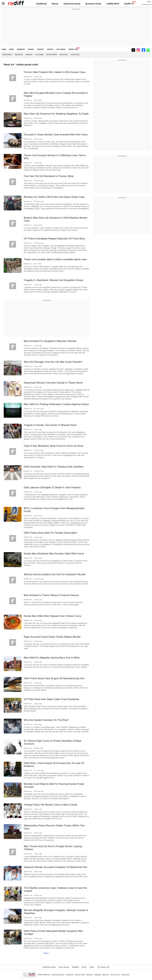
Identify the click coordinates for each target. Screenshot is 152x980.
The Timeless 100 (103, 967)
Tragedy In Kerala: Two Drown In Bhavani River (50, 425)
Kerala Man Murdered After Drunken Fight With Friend (54, 554)
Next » (47, 953)
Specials (64, 54)
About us (106, 975)
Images (29, 54)
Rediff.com (47, 975)
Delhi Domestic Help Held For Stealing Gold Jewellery (54, 467)
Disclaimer (69, 975)
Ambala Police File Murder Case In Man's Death (50, 805)
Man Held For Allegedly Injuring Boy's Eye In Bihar (52, 658)
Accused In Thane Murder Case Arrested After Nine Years (56, 135)
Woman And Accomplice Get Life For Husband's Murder (55, 574)
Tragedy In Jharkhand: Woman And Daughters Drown (54, 280)
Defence (19, 54)
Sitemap (89, 975)
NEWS (12, 49)
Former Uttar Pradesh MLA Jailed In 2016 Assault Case (55, 72)
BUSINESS (21, 49)
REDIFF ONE (73, 49)
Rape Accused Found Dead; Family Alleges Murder (52, 637)
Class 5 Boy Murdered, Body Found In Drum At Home (54, 446)
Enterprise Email (72, 4)
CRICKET (41, 49)
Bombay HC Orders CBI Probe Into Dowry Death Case (54, 197)
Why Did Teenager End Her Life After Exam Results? (53, 362)
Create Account (147, 4)
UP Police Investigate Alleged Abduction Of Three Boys (54, 239)
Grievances (125, 975)
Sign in (149, 1)
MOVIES (31, 49)
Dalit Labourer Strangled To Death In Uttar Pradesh (52, 487)
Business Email (93, 4)
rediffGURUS (113, 4)
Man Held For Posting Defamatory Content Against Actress (56, 404)
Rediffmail (41, 4)
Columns (39, 54)
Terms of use (115, 975)
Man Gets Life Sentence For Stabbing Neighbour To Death (56, 114)
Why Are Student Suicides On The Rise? (46, 720)
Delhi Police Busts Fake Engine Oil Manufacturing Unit (54, 678)
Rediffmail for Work (49, 967)
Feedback (98, 975)
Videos (92, 967)
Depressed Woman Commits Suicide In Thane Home (53, 383)
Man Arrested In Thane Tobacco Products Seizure (51, 595)
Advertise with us (58, 975)
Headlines (7, 54)
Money (55, 4)
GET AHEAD (61, 49)
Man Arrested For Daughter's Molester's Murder (50, 341)
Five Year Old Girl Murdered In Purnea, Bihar (49, 176)
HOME (4, 49)
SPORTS (50, 49)
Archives (75, 54)
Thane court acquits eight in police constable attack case (55, 259)
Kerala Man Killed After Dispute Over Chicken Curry (52, 616)
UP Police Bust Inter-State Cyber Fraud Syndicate (51, 699)
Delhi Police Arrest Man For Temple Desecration (50, 533)
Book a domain (64, 967)
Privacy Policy (80, 975)
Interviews (52, 54)
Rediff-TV (129, 4)
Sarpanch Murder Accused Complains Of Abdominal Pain (56, 867)
